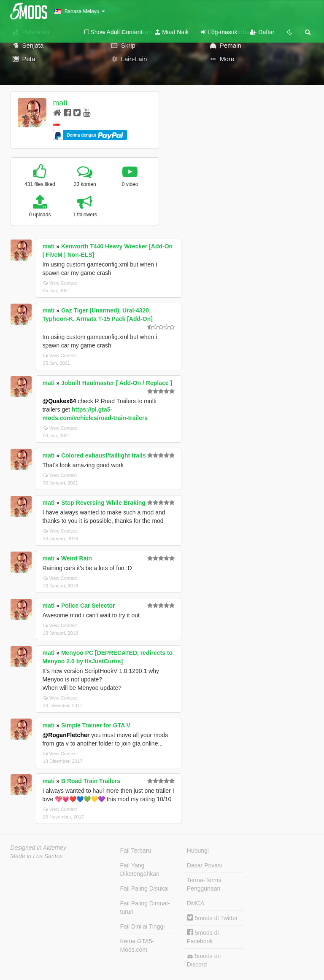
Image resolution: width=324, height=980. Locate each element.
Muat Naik (172, 32)
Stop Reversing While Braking (103, 503)
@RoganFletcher (66, 735)
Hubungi (198, 851)
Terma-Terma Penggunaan (204, 884)
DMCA (196, 903)
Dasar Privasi (204, 865)
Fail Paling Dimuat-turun (145, 907)
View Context (60, 283)
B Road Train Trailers (91, 781)
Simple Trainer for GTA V (96, 725)
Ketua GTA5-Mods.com (137, 945)
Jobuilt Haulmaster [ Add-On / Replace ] (117, 383)
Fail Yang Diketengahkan (140, 870)
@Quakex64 (59, 401)
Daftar (262, 32)
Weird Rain (77, 558)
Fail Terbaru (136, 851)
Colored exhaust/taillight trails (104, 455)
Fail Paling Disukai (144, 888)
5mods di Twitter (212, 918)
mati (60, 103)
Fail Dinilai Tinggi (143, 926)
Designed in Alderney (39, 848)
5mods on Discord (204, 960)
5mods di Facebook (203, 937)
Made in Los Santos (37, 856)
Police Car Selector (88, 606)
